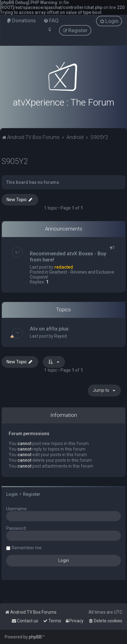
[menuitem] (21, 20)
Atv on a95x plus (49, 329)
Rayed (61, 336)
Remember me (27, 548)
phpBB (35, 637)
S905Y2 (15, 161)
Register (32, 494)
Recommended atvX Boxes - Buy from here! (68, 257)
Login (12, 494)
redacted (64, 267)
